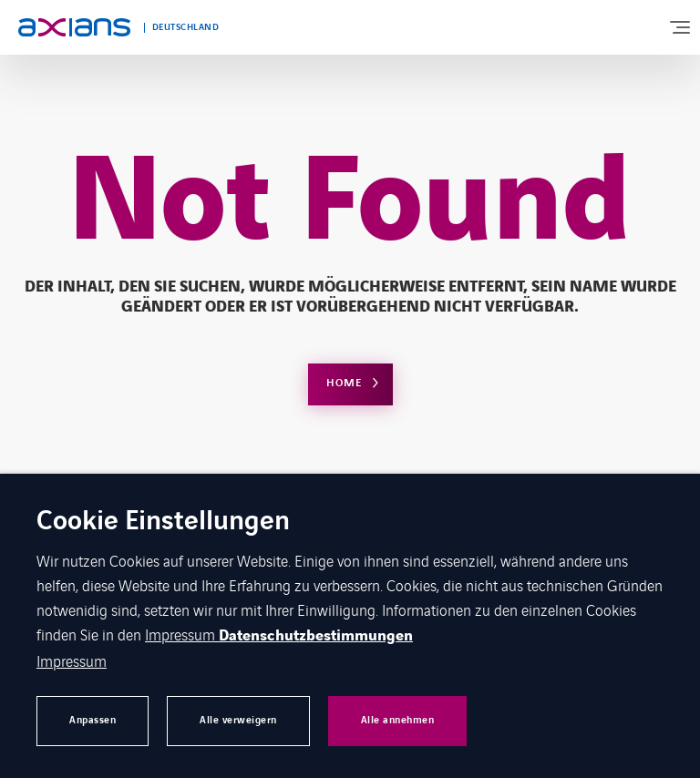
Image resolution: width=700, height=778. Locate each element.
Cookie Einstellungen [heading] (163, 522)
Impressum (182, 634)
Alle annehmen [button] (398, 720)
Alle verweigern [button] (238, 720)
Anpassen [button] (93, 720)
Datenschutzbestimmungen (316, 636)
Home (344, 383)
